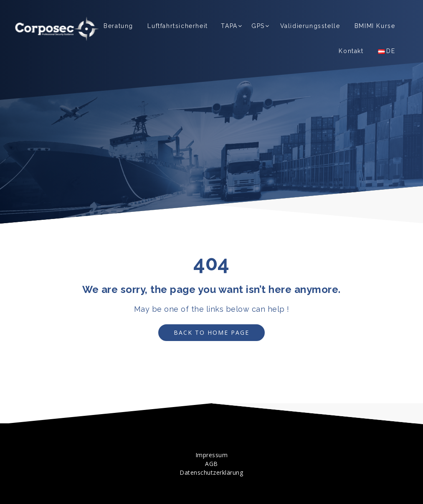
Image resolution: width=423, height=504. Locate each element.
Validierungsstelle (310, 26)
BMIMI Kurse (375, 26)
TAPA (229, 26)
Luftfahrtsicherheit (177, 26)
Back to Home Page (204, 332)
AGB (211, 464)
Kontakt (351, 51)
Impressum (212, 455)
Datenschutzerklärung (211, 472)
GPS (258, 26)
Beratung (118, 26)
